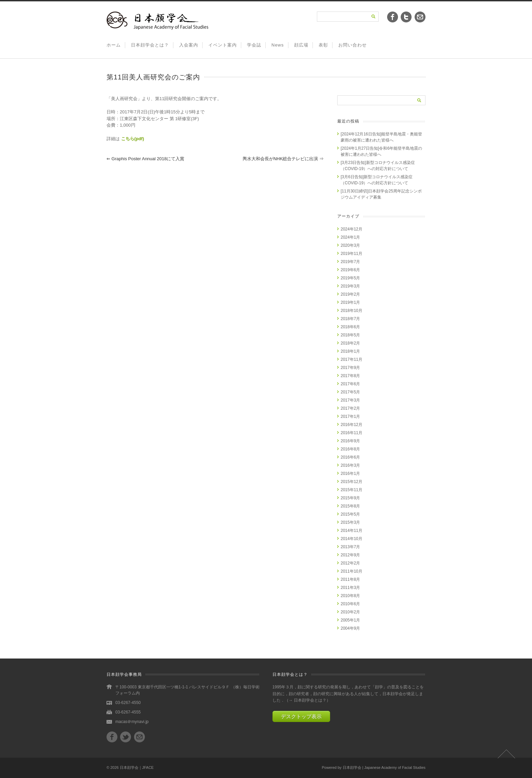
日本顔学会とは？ (150, 45)
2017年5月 (350, 392)
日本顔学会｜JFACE (137, 767)
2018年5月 (350, 335)
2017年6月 (350, 384)
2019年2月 (350, 294)
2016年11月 (351, 433)
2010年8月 (350, 596)
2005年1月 (350, 620)
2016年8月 (350, 449)
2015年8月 (350, 506)
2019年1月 (350, 302)
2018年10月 (351, 311)
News (278, 45)
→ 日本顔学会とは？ (308, 700)
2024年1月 (350, 237)
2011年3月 (350, 588)
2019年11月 (351, 254)
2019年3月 (350, 286)
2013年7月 (350, 547)
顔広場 (301, 45)
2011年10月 (351, 571)
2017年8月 (350, 376)
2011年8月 (350, 579)
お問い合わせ (353, 45)
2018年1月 (350, 351)
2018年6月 (350, 327)
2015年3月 (350, 522)
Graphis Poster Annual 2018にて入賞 (145, 159)
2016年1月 (350, 474)
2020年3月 (350, 245)
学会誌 (254, 45)
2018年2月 (350, 343)
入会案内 (189, 45)
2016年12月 (351, 425)
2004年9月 (350, 628)
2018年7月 (350, 319)
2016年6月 (350, 457)
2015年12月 (351, 482)
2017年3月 (350, 400)
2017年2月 (350, 408)
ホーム (114, 45)
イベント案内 (223, 45)
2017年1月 (350, 416)
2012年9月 (350, 555)
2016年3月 (350, 465)
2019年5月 (350, 278)
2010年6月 (350, 604)
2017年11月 (351, 359)
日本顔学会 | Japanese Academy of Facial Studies (384, 767)
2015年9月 (350, 498)
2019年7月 (350, 262)
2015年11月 (351, 490)
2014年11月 (351, 531)
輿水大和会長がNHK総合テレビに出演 (283, 159)
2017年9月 (350, 368)
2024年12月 (351, 229)
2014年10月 (351, 539)
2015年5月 (350, 514)
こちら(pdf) (133, 139)
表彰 (323, 45)
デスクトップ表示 (301, 716)
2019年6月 (350, 270)
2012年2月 (350, 563)
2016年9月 (350, 441)
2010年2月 (350, 612)
